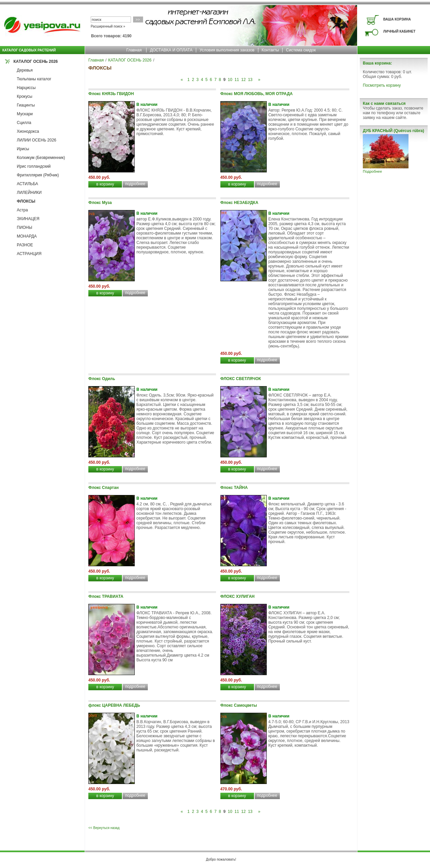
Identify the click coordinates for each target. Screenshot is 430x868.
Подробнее (372, 171)
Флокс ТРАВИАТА (106, 596)
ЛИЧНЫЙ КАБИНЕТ (399, 31)
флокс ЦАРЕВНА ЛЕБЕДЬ (114, 705)
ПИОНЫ (25, 228)
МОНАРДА (27, 236)
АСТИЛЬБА (27, 184)
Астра (22, 210)
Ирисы (23, 149)
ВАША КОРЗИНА (397, 19)
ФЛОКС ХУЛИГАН (238, 596)
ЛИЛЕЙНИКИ (29, 193)
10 (230, 80)
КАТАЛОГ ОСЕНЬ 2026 (36, 61)
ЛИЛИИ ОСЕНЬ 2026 (37, 140)
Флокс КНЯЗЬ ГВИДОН (111, 94)
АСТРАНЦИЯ (29, 254)
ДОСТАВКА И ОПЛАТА (171, 50)
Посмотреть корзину (382, 85)
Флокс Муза (100, 203)
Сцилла (24, 123)
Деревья (25, 70)
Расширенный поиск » (108, 26)
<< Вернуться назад (104, 828)
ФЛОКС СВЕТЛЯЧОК (241, 379)
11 (237, 80)
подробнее (135, 184)
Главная (134, 50)
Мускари (25, 114)
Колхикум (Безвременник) (41, 158)
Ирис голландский (34, 166)
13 (250, 80)
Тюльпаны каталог (34, 79)
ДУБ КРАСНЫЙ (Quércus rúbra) (393, 131)
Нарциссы (26, 88)
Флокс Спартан (103, 488)
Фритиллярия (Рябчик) (38, 175)
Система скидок (301, 50)
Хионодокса (28, 131)
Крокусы (25, 96)
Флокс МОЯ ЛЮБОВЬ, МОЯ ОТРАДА (257, 94)
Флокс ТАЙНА (234, 488)
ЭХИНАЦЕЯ (28, 219)
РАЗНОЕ (25, 245)
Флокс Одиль (102, 379)
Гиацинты (26, 105)
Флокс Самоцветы (239, 705)
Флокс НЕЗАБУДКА (239, 203)
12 (243, 80)
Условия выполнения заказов (227, 50)
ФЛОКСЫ (26, 201)
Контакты (270, 50)
